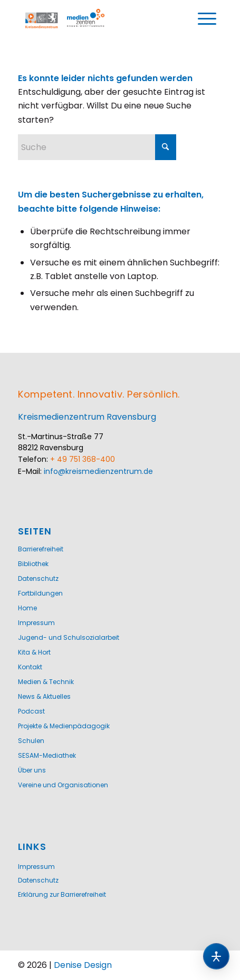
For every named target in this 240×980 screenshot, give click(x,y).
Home (27, 608)
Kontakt (30, 667)
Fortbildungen (40, 593)
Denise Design (83, 965)
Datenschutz (38, 578)
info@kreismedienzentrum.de (98, 471)
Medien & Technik (46, 682)
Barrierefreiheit (41, 549)
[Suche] (97, 147)
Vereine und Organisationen (63, 785)
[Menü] (207, 19)
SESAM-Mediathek (47, 755)
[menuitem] (207, 19)
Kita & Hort (34, 652)
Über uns (32, 770)
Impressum (36, 623)
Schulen (31, 741)
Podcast (31, 711)
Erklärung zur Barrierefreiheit (62, 894)
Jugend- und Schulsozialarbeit (69, 637)
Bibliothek (33, 564)
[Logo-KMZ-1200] (68, 19)
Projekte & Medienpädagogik (64, 726)
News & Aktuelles (44, 696)
